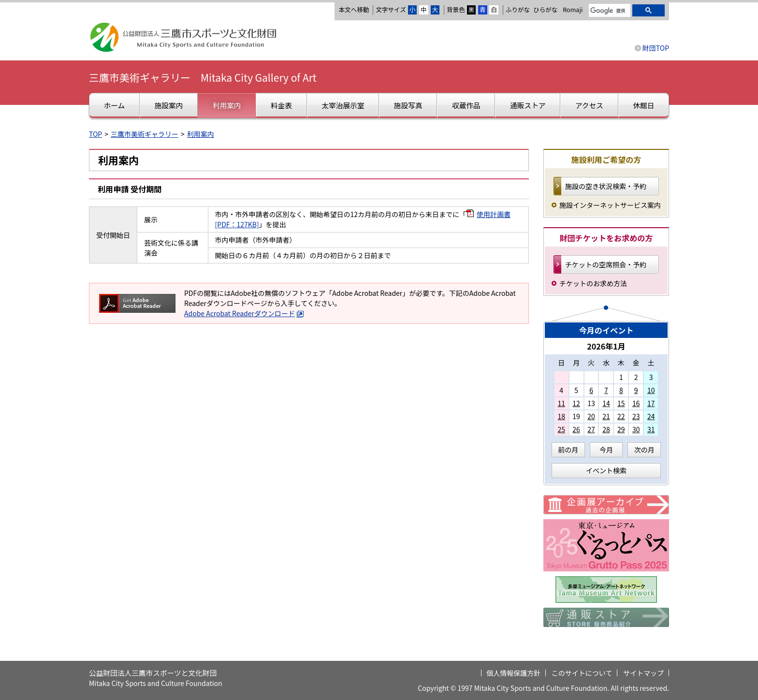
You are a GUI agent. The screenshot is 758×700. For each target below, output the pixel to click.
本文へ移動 (354, 9)
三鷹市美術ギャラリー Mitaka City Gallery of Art (203, 77)
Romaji (573, 10)
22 (621, 416)
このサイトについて (582, 673)
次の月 (644, 450)
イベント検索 (606, 470)
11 (561, 403)
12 (576, 403)
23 (636, 416)
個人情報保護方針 (513, 673)
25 (561, 429)
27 (591, 429)
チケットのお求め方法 (593, 283)
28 (606, 429)
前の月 (568, 450)
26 (576, 429)
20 (591, 416)
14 (606, 403)
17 (651, 403)
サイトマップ (643, 673)
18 (561, 416)
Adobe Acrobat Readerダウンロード (244, 313)
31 (651, 429)
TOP (95, 134)
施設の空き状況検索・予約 (606, 186)
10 (651, 390)
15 (621, 403)
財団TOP (656, 48)
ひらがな (545, 10)
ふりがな (518, 9)
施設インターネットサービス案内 (610, 205)
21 (606, 416)
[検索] (609, 11)
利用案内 (201, 134)
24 (651, 416)
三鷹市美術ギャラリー (145, 134)
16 (636, 403)
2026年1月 (606, 346)
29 (621, 429)
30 (636, 429)
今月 (606, 450)
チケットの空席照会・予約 (606, 264)
